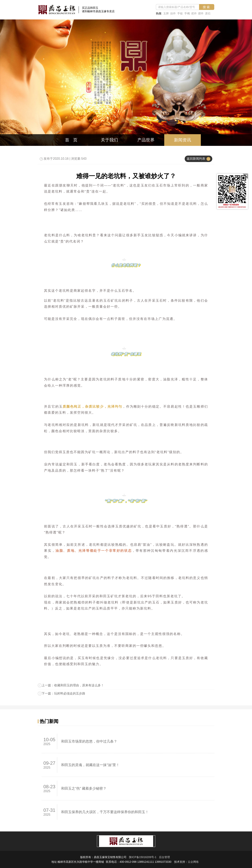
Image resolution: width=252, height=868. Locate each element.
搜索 (207, 7)
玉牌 (166, 13)
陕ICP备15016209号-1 (143, 857)
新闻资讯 (183, 140)
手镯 (187, 13)
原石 (208, 13)
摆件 (201, 13)
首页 (73, 140)
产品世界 (146, 140)
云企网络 (193, 862)
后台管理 (164, 857)
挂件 (173, 13)
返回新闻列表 (196, 159)
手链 (180, 13)
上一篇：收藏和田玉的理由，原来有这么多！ (73, 685)
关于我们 (109, 140)
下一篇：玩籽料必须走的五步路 (63, 693)
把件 (194, 13)
